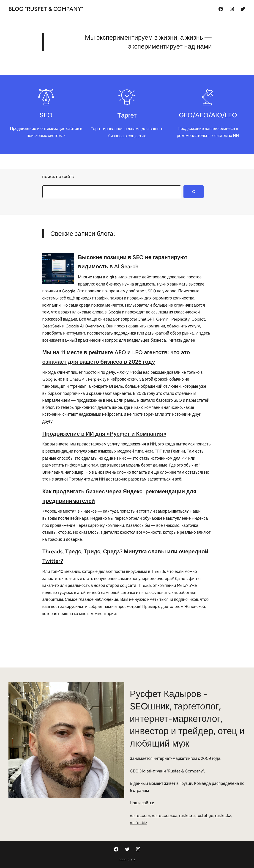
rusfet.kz (223, 816)
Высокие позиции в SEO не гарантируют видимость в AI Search (133, 262)
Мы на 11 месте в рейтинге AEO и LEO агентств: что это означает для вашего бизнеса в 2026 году (116, 357)
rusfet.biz (139, 823)
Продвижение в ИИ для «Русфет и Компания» (104, 434)
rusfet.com (140, 816)
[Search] (194, 192)
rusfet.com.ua (165, 816)
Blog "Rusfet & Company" (46, 9)
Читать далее (182, 340)
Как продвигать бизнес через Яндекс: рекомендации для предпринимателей (119, 496)
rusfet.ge (205, 816)
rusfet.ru (187, 816)
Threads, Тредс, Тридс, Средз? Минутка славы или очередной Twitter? (125, 556)
